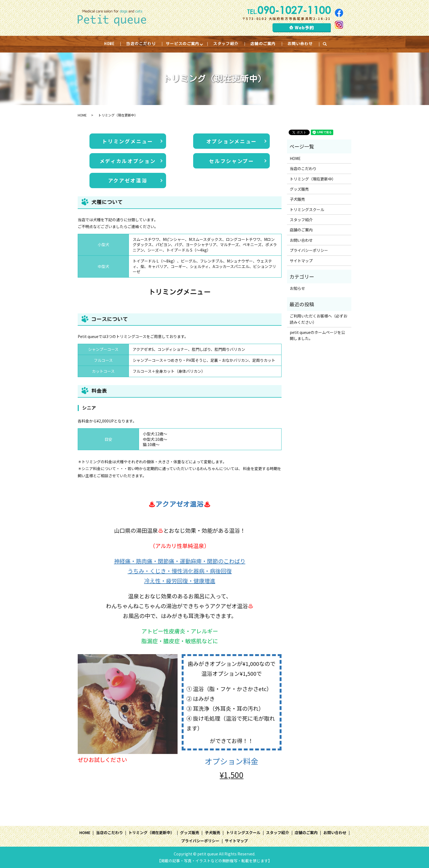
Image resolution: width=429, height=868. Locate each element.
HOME (109, 44)
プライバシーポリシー (309, 250)
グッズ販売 (299, 189)
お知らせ (297, 288)
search (328, 44)
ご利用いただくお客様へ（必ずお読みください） (318, 319)
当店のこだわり (141, 44)
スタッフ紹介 (226, 44)
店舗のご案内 (263, 44)
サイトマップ (301, 261)
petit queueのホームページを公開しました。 (317, 335)
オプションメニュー (232, 141)
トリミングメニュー (127, 141)
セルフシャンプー (232, 161)
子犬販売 (297, 199)
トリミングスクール (307, 209)
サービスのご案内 (183, 44)
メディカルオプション (128, 161)
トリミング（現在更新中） (313, 179)
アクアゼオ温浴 (128, 180)
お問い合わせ (300, 44)
